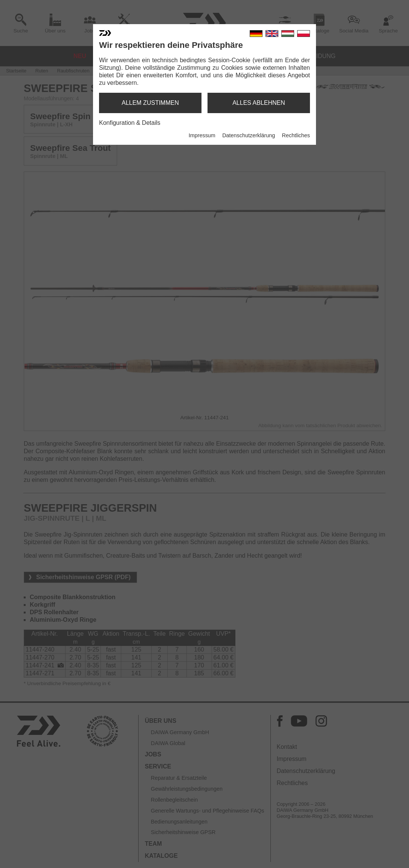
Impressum (202, 135)
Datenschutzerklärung (249, 135)
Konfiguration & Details (130, 123)
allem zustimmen (150, 103)
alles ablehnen (259, 103)
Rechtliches (296, 135)
